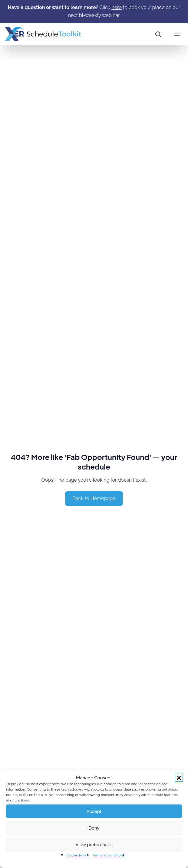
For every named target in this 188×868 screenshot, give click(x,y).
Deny (94, 828)
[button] (179, 778)
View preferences (94, 845)
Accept (94, 811)
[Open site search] (158, 34)
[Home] (43, 34)
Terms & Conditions (108, 855)
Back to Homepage (94, 498)
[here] (116, 7)
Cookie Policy (78, 855)
